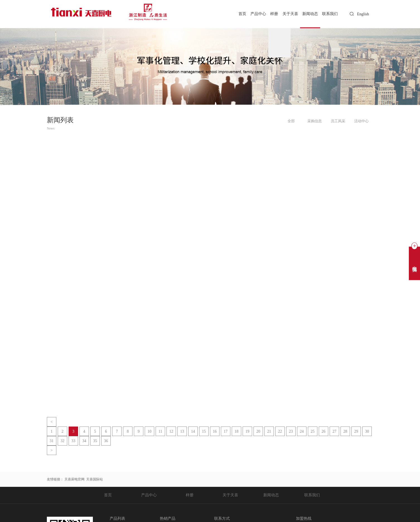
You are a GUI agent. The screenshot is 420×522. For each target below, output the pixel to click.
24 (302, 358)
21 (269, 358)
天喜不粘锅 (118, 489)
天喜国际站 (95, 406)
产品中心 (248, 14)
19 (247, 358)
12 (171, 358)
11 (160, 358)
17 (226, 358)
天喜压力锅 (118, 475)
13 (182, 358)
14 (193, 358)
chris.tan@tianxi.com (239, 468)
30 (367, 358)
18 (236, 358)
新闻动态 (307, 14)
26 (324, 358)
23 (291, 358)
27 (334, 358)
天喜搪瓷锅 (118, 482)
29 (356, 358)
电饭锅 (115, 468)
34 (84, 367)
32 (62, 367)
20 (258, 358)
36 (106, 367)
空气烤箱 (116, 462)
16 (215, 358)
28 (345, 358)
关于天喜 (284, 14)
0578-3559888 (234, 455)
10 (149, 358)
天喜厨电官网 (74, 406)
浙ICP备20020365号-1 (121, 515)
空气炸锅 (116, 455)
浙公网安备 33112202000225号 (165, 515)
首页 (230, 14)
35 (95, 367)
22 (280, 358)
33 (73, 367)
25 (313, 358)
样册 (266, 14)
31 (52, 367)
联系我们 (329, 14)
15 (204, 358)
